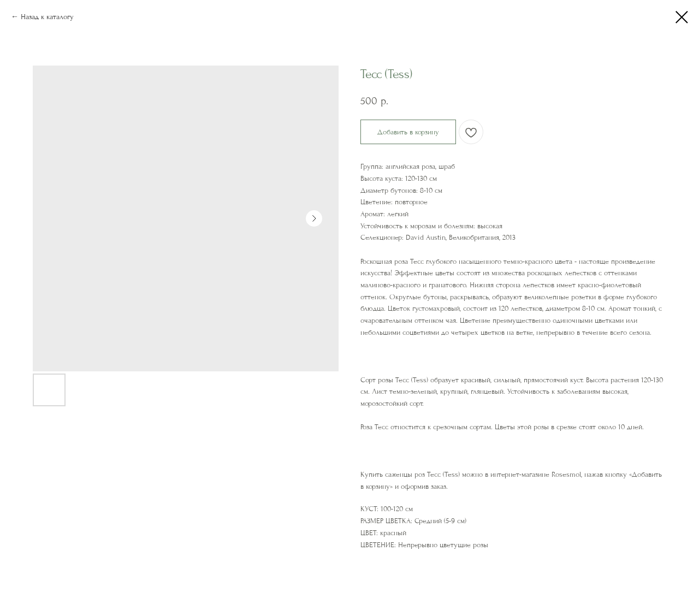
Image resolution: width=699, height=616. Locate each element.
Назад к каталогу (47, 17)
